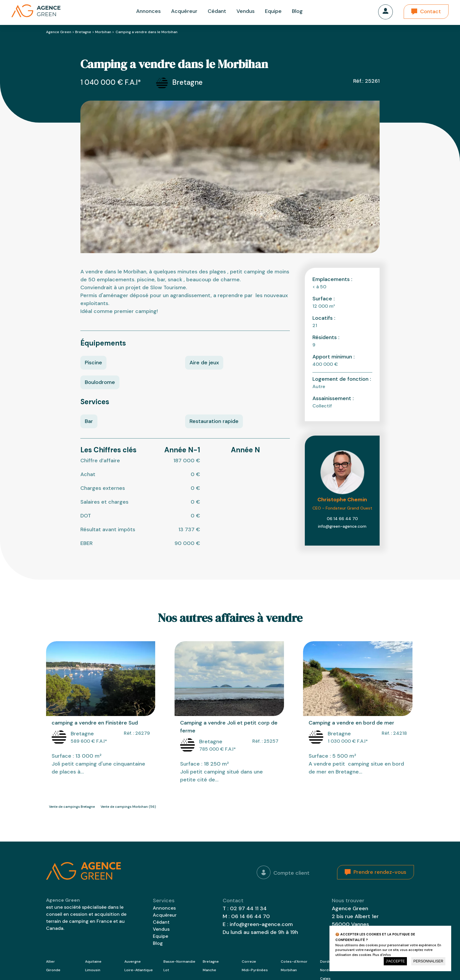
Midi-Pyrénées (255, 970)
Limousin (93, 970)
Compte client (283, 872)
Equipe (273, 11)
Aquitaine (93, 962)
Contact (431, 11)
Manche (209, 970)
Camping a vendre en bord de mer (351, 723)
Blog (297, 11)
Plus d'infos (382, 955)
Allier (50, 962)
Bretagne (83, 32)
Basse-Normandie (179, 962)
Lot (166, 970)
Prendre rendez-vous (380, 872)
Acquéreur (184, 11)
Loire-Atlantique (139, 970)
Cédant (217, 11)
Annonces (148, 11)
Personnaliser (428, 961)
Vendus (246, 11)
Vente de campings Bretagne (72, 807)
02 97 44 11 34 (248, 908)
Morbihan (103, 32)
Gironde (53, 970)
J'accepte (395, 961)
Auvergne (133, 962)
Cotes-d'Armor (294, 962)
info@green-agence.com (342, 526)
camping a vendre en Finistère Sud (95, 723)
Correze (249, 962)
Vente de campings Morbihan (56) (128, 807)
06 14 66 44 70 (342, 519)
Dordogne (329, 962)
